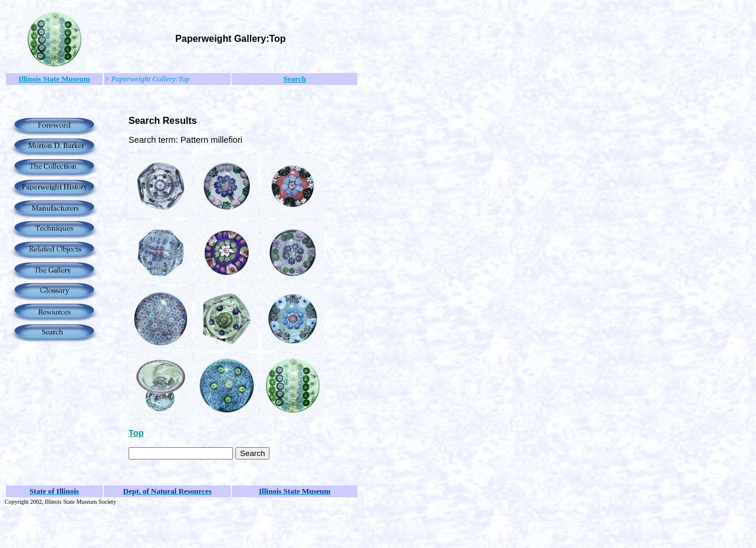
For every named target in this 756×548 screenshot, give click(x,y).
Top (136, 433)
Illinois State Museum (54, 79)
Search (295, 79)
